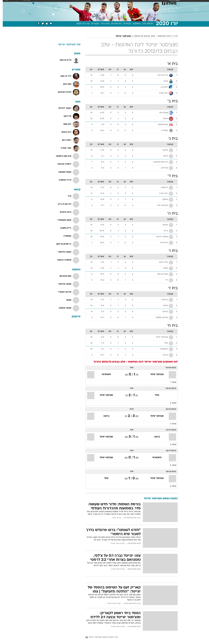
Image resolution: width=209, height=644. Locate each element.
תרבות (137, 3)
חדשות (156, 3)
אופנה (71, 3)
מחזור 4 (170, 445)
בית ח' (170, 326)
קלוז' (154, 395)
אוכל (112, 3)
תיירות (93, 3)
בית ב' (170, 101)
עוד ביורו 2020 (80, 24)
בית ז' (170, 288)
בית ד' (170, 176)
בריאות (103, 3)
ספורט (146, 3)
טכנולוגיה (82, 3)
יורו (173, 36)
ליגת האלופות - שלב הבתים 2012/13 (150, 36)
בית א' (170, 64)
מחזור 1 (171, 382)
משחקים (134, 24)
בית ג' (170, 139)
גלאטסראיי (104, 375)
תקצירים (92, 24)
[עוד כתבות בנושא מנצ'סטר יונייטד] (129, 637)
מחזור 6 (170, 486)
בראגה (103, 416)
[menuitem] (154, 3)
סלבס (127, 3)
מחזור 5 (170, 465)
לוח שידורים (114, 24)
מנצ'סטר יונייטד (120, 36)
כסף (119, 3)
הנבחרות (124, 24)
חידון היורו (102, 24)
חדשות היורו (145, 24)
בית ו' (170, 251)
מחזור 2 (170, 403)
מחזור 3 (170, 424)
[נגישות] (4, 3)
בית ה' (170, 214)
